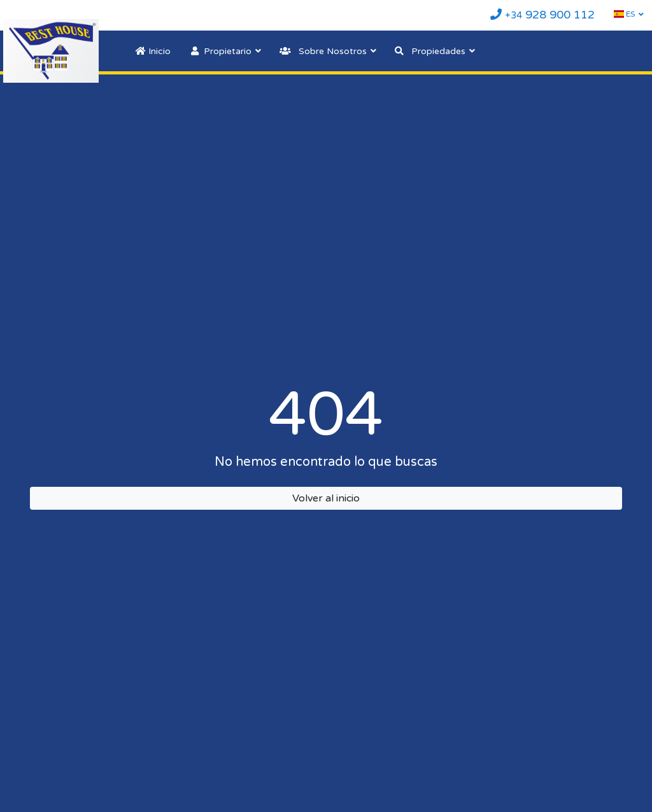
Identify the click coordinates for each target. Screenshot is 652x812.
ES (624, 14)
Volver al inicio (326, 498)
